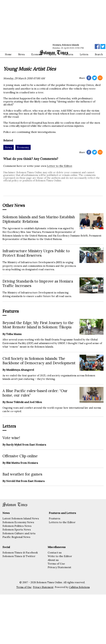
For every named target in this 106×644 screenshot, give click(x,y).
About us (53, 560)
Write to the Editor (60, 556)
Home (8, 54)
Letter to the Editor (59, 166)
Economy (37, 54)
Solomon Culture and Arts (19, 533)
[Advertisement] (43, 25)
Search (99, 54)
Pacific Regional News (16, 537)
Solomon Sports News (17, 529)
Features (68, 54)
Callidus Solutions (79, 587)
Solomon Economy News (18, 522)
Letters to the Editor (62, 522)
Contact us (55, 552)
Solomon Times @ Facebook (20, 552)
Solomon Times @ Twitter (19, 556)
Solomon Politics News (17, 526)
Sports (53, 54)
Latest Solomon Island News (21, 518)
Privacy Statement (59, 567)
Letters (84, 54)
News (21, 54)
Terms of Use (56, 564)
